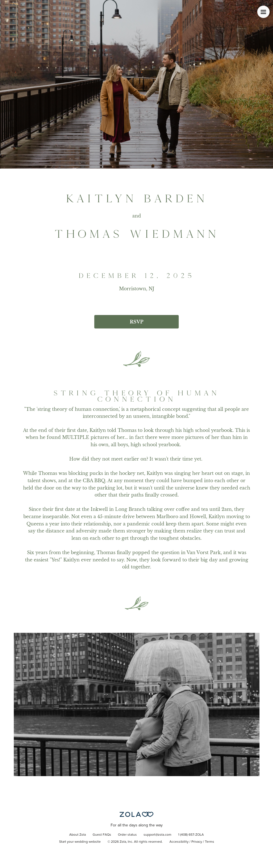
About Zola (78, 835)
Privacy (197, 842)
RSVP (136, 322)
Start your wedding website (80, 842)
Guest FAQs (102, 835)
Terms (210, 842)
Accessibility (179, 842)
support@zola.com (157, 835)
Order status (127, 835)
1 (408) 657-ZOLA (191, 835)
